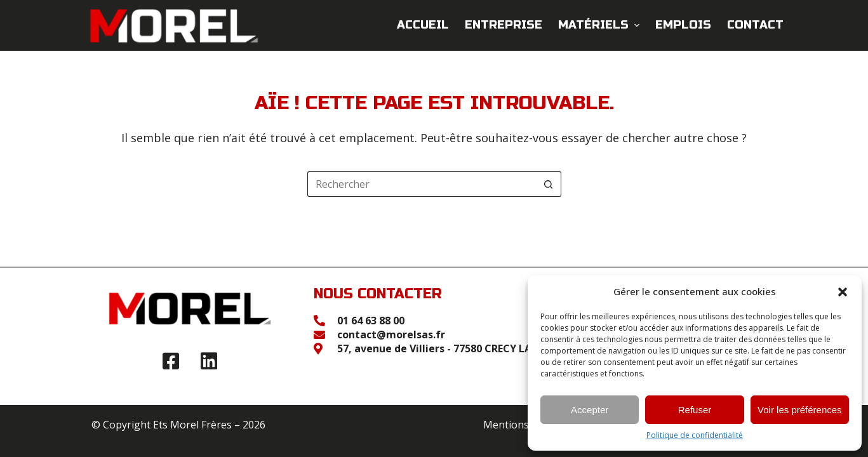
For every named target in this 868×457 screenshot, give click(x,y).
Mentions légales (524, 425)
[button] (843, 292)
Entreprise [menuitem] (504, 25)
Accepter (590, 410)
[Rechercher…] (422, 184)
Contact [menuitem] (755, 25)
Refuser (695, 410)
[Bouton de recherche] (549, 184)
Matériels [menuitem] (600, 25)
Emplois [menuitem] (683, 25)
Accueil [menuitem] (423, 25)
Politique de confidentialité (695, 435)
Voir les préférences (800, 410)
